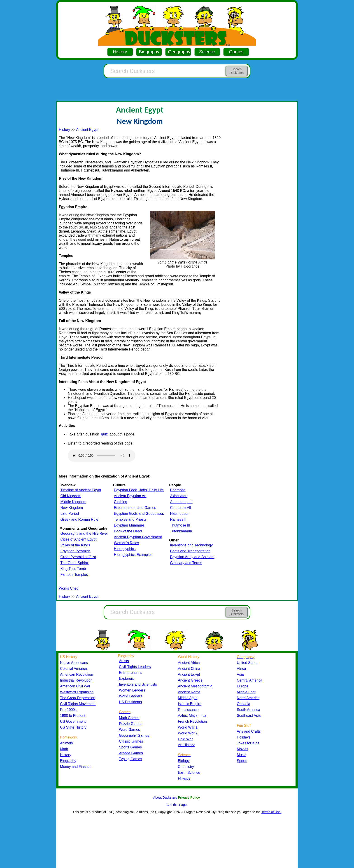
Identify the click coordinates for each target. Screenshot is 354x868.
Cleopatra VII (180, 508)
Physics (184, 778)
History (120, 52)
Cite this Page (177, 805)
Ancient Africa (189, 663)
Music (241, 755)
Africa (241, 669)
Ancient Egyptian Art (130, 496)
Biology (184, 761)
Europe (243, 686)
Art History (186, 745)
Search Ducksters (237, 71)
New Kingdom (72, 508)
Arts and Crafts (249, 731)
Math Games (129, 718)
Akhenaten (179, 496)
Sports (242, 761)
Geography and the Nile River (84, 533)
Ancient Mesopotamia (195, 686)
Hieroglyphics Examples (133, 555)
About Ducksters (165, 797)
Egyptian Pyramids (75, 551)
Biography (149, 52)
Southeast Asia (249, 716)
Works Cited (69, 588)
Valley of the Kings (75, 545)
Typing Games (130, 759)
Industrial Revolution (76, 680)
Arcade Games (131, 753)
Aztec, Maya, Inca (192, 716)
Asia (240, 674)
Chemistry (186, 767)
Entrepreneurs (130, 673)
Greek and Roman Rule (79, 519)
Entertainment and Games (135, 508)
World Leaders (131, 696)
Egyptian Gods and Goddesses (139, 514)
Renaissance (188, 710)
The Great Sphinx (74, 563)
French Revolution (192, 721)
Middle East (246, 692)
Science (207, 52)
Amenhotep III (181, 502)
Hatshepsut (179, 514)
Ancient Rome (189, 692)
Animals (66, 743)
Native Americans (74, 663)
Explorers (127, 679)
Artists (124, 661)
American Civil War (75, 686)
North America (248, 698)
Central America (250, 680)
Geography (179, 52)
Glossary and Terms (186, 563)
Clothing (121, 502)
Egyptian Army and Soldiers (192, 557)
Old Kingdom (71, 496)
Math (64, 749)
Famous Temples (74, 575)
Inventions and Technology (191, 545)
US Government (73, 721)
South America (248, 710)
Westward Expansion (77, 692)
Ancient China (189, 669)
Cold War (185, 739)
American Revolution (77, 674)
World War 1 (188, 727)
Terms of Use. (271, 812)
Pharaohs (178, 490)
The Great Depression (78, 698)
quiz (104, 434)
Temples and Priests (130, 519)
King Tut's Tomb (73, 569)
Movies (242, 749)
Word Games (129, 730)
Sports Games (130, 747)
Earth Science (189, 773)
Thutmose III (180, 525)
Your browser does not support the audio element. (102, 456)
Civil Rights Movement (78, 704)
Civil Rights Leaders (135, 667)
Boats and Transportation (190, 551)
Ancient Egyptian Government (138, 537)
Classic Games (131, 741)
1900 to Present (73, 716)
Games (236, 52)
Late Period (70, 514)
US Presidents (130, 702)
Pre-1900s (68, 710)
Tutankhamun (181, 531)
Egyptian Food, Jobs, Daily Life (139, 490)
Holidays (244, 737)
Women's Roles (127, 543)
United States (248, 663)
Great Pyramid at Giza (78, 557)
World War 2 (188, 733)
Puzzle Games (131, 724)
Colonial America (73, 669)
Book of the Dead (128, 531)
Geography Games (134, 735)
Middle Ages (188, 698)
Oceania (243, 704)
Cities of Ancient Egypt (78, 539)
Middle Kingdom (73, 502)
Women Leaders (132, 690)
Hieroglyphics (125, 549)
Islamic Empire (190, 704)
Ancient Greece (190, 680)
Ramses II (178, 519)
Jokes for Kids (248, 743)
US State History (73, 727)
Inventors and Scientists (138, 684)
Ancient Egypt (87, 130)
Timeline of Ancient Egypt (81, 490)
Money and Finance (76, 767)
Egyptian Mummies (129, 525)
